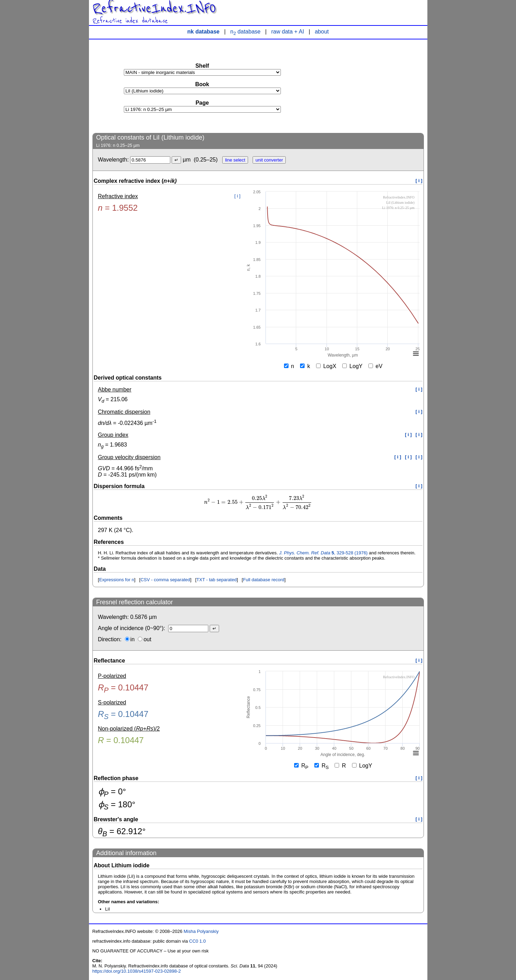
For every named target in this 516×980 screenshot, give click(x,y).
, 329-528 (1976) (323, 553)
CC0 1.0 (197, 941)
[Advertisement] (372, 86)
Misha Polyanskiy (201, 931)
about (322, 32)
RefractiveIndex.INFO (154, 8)
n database (245, 32)
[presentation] (258, 502)
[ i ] (419, 181)
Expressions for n (117, 580)
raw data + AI (288, 32)
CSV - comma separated (165, 580)
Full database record (264, 580)
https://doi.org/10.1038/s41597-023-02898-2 (137, 971)
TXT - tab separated (216, 580)
